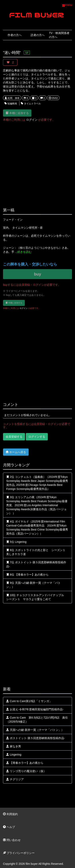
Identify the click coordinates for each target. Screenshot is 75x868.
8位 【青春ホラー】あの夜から (27, 575)
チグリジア (15, 779)
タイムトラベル (31, 104)
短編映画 (11, 104)
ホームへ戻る (16, 452)
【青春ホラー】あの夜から (25, 763)
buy (38, 274)
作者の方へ (15, 35)
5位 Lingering (16, 542)
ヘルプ (9, 827)
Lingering (14, 755)
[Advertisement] (37, 162)
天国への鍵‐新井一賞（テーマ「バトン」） (35, 730)
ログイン (32, 120)
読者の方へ (38, 35)
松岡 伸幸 (12, 98)
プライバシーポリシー (19, 853)
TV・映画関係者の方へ (59, 35)
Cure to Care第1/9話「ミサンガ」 (29, 701)
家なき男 (14, 746)
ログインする (37, 437)
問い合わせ (12, 840)
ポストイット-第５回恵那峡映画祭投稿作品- (35, 738)
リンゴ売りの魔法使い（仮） (26, 771)
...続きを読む (23, 252)
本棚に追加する (17, 113)
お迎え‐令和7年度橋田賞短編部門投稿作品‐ (35, 709)
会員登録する (14, 437)
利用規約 (10, 814)
